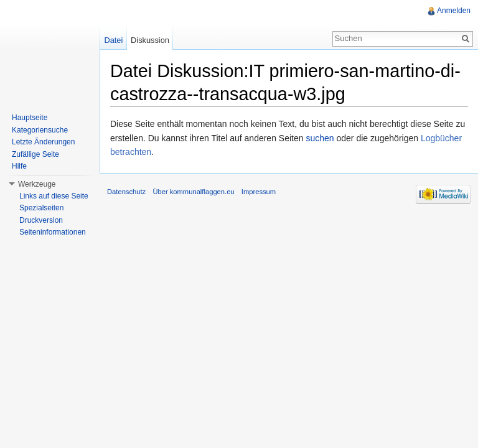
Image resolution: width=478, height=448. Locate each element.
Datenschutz (126, 192)
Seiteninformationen (53, 232)
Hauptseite (30, 118)
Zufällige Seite (35, 154)
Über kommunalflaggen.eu (193, 192)
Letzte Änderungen (43, 142)
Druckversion (41, 220)
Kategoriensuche (40, 130)
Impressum (259, 192)
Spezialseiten (41, 208)
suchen (320, 138)
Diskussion (150, 40)
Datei (113, 40)
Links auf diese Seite (54, 196)
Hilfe (19, 166)
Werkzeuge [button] (37, 184)
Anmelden (454, 11)
